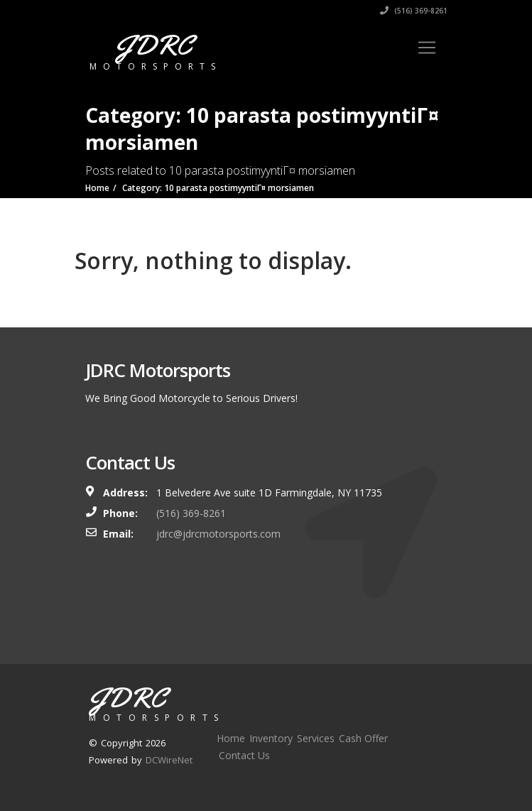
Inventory (271, 738)
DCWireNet (169, 760)
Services (316, 738)
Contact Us (244, 755)
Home (231, 738)
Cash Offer (363, 738)
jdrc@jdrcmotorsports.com (218, 534)
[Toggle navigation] (427, 48)
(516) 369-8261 (414, 11)
